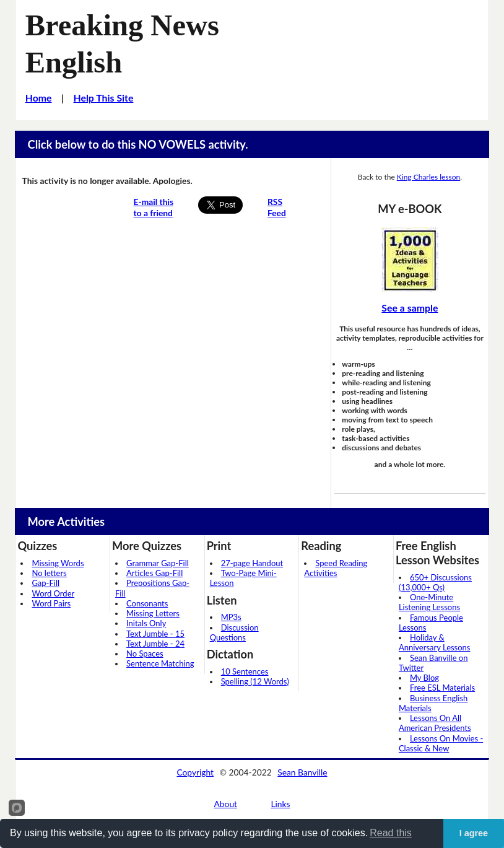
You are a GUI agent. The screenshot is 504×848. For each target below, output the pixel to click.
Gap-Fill (46, 583)
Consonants (147, 603)
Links (280, 804)
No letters (49, 573)
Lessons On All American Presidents (435, 723)
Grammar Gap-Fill (158, 563)
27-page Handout (252, 563)
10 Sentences (245, 671)
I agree (474, 833)
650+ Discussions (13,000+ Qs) (435, 582)
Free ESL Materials (442, 688)
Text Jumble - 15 (155, 634)
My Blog (424, 678)
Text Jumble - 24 (155, 644)
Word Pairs (51, 603)
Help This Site (103, 98)
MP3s (231, 617)
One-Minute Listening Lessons (429, 602)
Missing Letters (153, 613)
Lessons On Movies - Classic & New (441, 743)
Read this (391, 833)
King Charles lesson (428, 177)
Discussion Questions (234, 632)
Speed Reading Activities (336, 568)
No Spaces (145, 653)
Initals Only (146, 623)
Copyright (195, 772)
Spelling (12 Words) (255, 681)
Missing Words (58, 563)
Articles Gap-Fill (154, 573)
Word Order (53, 593)
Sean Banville (302, 772)
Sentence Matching (160, 663)
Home (39, 98)
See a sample (410, 308)
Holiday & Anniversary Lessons (435, 642)
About (226, 804)
